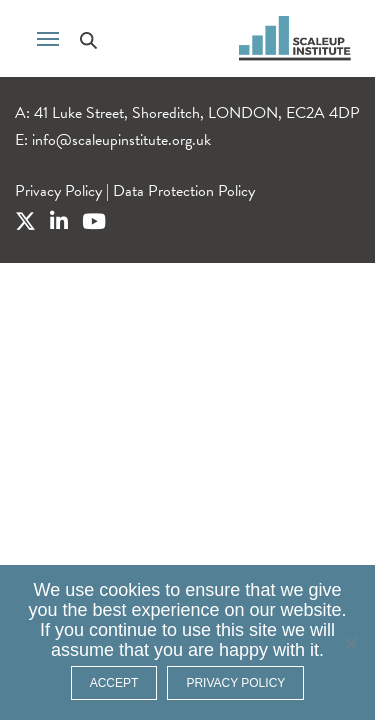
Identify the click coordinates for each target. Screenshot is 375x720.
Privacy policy (235, 683)
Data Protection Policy (184, 191)
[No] (350, 643)
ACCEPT (114, 683)
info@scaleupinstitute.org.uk (121, 140)
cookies (129, 590)
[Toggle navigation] (48, 37)
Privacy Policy (58, 191)
